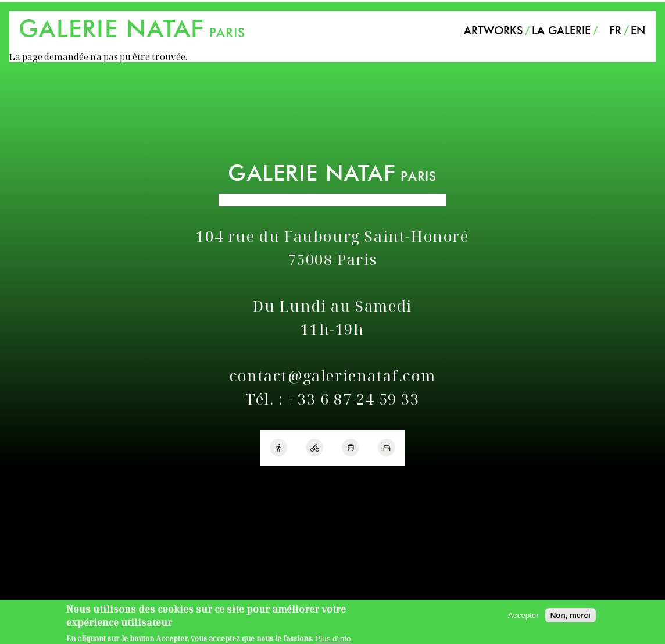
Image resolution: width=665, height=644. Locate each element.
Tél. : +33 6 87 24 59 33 (332, 399)
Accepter (523, 618)
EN (638, 31)
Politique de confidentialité (57, 481)
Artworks (493, 31)
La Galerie (561, 31)
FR (615, 31)
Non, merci (571, 618)
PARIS (132, 32)
